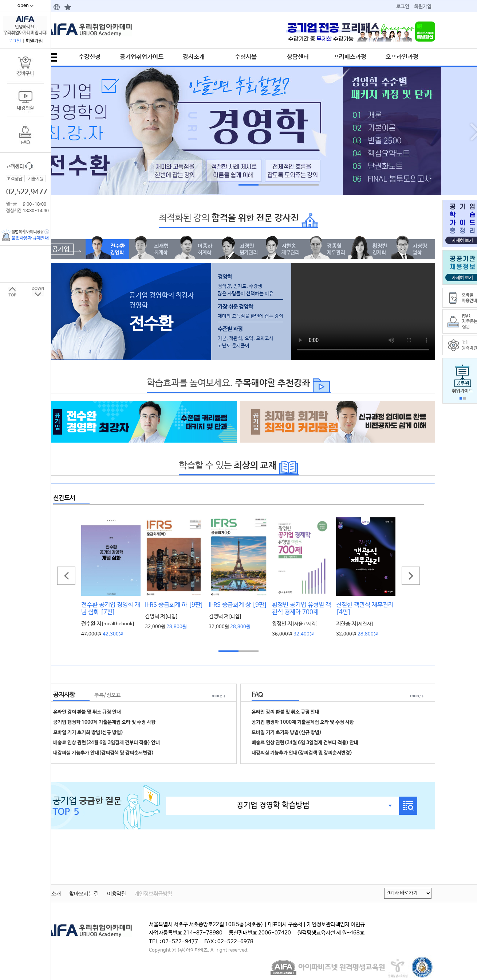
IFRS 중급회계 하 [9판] (174, 605)
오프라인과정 (402, 57)
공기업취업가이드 (142, 57)
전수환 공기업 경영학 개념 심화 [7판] (111, 608)
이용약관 (117, 894)
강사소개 (194, 57)
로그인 (403, 7)
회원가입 (423, 7)
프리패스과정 (350, 57)
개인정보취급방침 (153, 894)
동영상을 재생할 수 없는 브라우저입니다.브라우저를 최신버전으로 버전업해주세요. (363, 310)
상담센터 (298, 57)
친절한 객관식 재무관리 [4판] (365, 608)
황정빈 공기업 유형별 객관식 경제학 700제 (301, 608)
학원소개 (51, 894)
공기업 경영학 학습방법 (273, 805)
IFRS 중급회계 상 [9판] (238, 605)
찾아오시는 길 (84, 894)
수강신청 (90, 57)
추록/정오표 (107, 695)
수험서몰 (246, 57)
